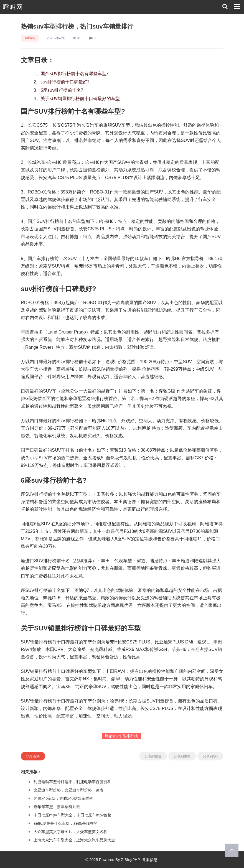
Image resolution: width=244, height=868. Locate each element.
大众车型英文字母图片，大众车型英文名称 (70, 832)
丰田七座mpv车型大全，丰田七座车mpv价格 (73, 815)
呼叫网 (13, 7)
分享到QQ (210, 756)
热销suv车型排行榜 (121, 736)
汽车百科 (33, 756)
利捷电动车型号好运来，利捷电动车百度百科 (72, 782)
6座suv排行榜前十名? (62, 90)
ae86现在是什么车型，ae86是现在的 (66, 823)
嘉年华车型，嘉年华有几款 (57, 807)
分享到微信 (153, 756)
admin (30, 38)
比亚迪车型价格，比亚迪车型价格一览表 (68, 790)
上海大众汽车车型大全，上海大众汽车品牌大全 (74, 840)
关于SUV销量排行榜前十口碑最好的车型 (80, 98)
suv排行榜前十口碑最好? (65, 82)
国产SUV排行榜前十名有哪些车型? (74, 73)
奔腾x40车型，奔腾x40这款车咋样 (63, 798)
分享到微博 (182, 756)
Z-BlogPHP (130, 860)
